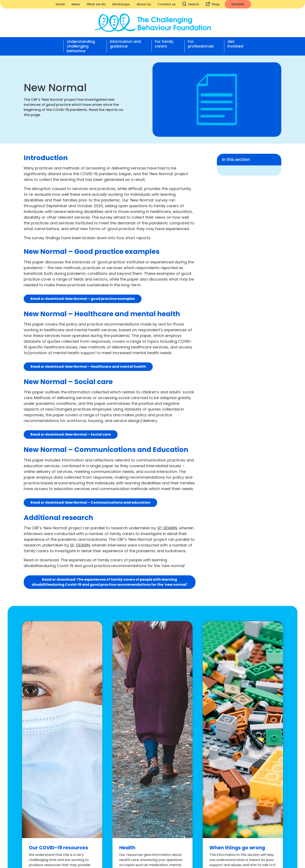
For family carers (164, 44)
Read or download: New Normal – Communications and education (90, 502)
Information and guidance (125, 44)
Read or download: (110, 582)
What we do (96, 4)
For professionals (201, 44)
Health (127, 848)
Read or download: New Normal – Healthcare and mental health (88, 367)
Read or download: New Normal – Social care (71, 434)
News (76, 4)
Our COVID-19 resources (58, 848)
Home (60, 4)
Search (191, 4)
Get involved (235, 44)
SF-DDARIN (167, 528)
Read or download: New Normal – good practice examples (83, 299)
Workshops (121, 4)
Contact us (167, 4)
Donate (238, 4)
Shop (213, 4)
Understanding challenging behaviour (81, 46)
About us (144, 4)
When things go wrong (237, 848)
